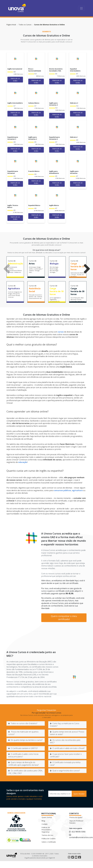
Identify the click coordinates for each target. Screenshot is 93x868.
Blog (43, 821)
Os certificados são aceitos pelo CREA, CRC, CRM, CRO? (25, 772)
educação (23, 462)
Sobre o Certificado (49, 842)
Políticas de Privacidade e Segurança (46, 830)
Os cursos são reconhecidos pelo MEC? (65, 741)
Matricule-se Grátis (15, 80)
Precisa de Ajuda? (76, 817)
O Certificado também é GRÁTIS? (23, 748)
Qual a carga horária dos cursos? (65, 771)
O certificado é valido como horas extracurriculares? (23, 755)
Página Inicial (11, 25)
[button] (85, 261)
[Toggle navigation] (81, 8)
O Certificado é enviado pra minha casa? (65, 764)
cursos (61, 332)
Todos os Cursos (25, 25)
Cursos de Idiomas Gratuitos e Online (49, 25)
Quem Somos (47, 817)
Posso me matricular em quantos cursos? (23, 733)
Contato (45, 824)
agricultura (77, 490)
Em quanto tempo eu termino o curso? (25, 740)
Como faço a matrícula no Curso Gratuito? (65, 725)
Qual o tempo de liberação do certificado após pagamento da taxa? (23, 764)
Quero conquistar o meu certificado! (64, 618)
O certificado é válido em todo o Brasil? (67, 748)
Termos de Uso (47, 835)
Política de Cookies (49, 839)
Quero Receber (79, 794)
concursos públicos (62, 490)
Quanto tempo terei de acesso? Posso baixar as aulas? (67, 733)
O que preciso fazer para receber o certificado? (66, 755)
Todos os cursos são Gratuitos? (23, 723)
